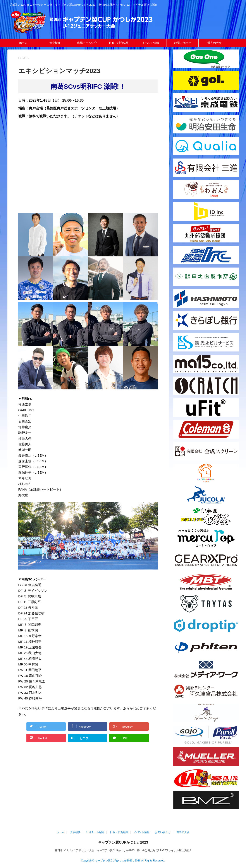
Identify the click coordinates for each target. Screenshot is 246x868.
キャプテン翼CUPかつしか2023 (123, 842)
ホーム (23, 43)
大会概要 (55, 43)
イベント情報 (151, 43)
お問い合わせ (182, 43)
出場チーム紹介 (87, 43)
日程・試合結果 (119, 43)
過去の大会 (214, 43)
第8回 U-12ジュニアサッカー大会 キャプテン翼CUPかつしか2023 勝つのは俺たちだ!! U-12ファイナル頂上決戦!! (123, 850)
